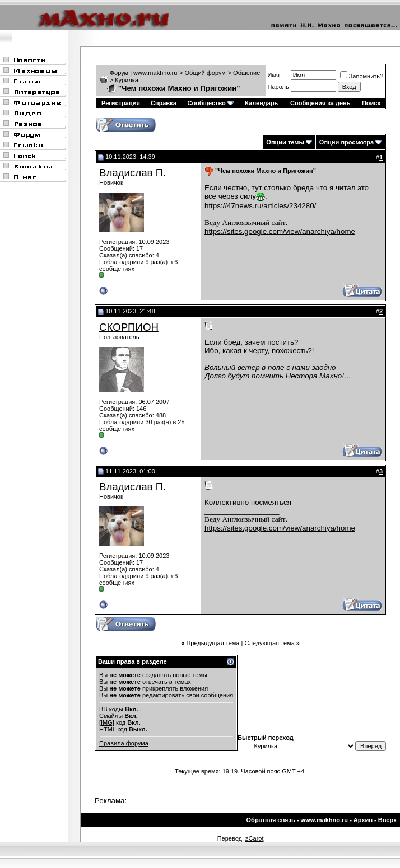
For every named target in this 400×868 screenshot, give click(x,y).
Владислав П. (132, 173)
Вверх (387, 820)
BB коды (111, 709)
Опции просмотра (346, 142)
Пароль (278, 87)
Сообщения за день (320, 103)
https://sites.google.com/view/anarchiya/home (280, 231)
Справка (164, 103)
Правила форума (124, 743)
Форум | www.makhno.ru (144, 73)
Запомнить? (362, 76)
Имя (274, 75)
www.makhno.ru (325, 820)
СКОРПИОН (129, 327)
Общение (246, 73)
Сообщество (210, 103)
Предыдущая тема (213, 643)
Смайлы (111, 716)
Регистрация (121, 103)
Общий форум (205, 73)
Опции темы (285, 142)
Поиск (371, 103)
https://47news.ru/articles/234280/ (260, 206)
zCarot (254, 838)
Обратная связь (271, 820)
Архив (363, 820)
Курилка (127, 80)
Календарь (261, 103)
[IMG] (107, 722)
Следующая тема (269, 643)
